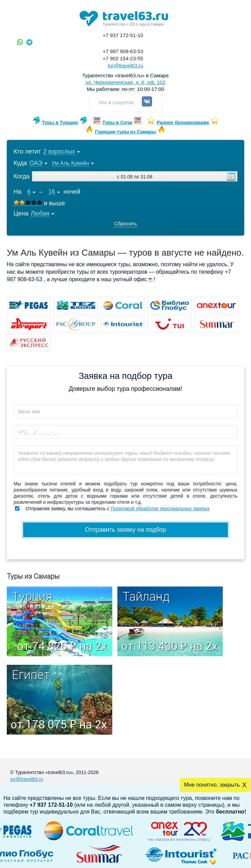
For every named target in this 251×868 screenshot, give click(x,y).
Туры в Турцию (60, 123)
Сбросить (126, 223)
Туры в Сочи (117, 123)
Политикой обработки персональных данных (160, 509)
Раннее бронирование (183, 123)
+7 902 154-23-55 (123, 58)
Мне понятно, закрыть (212, 785)
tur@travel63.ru (125, 66)
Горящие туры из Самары (125, 132)
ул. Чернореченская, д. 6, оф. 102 (125, 82)
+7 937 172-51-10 (123, 35)
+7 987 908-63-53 (123, 51)
